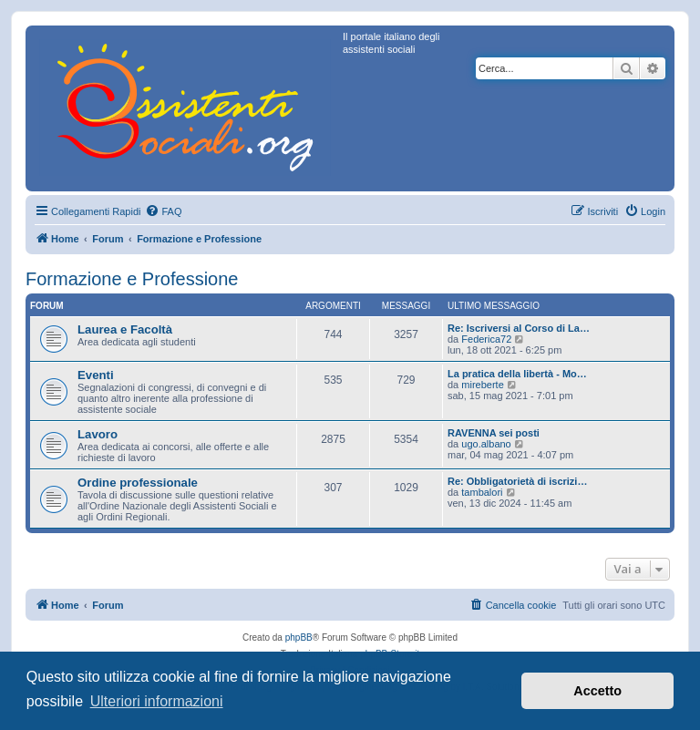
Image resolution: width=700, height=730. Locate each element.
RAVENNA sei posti (494, 433)
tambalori (482, 492)
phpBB (299, 637)
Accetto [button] (597, 691)
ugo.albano (486, 444)
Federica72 (486, 339)
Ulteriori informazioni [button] (157, 701)
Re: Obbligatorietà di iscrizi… (517, 481)
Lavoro (98, 434)
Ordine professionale (138, 483)
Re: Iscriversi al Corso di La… (519, 328)
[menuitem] (163, 211)
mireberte (482, 385)
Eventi (96, 375)
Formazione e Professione (132, 279)
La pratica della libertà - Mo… (517, 374)
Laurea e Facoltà (125, 329)
